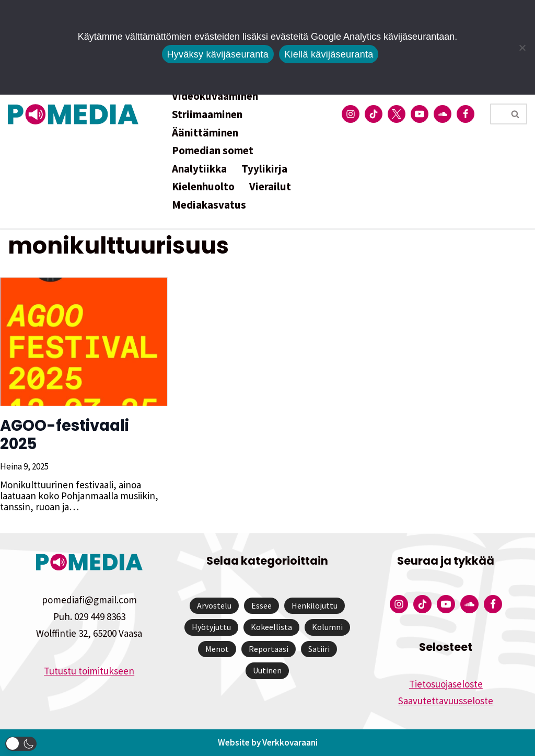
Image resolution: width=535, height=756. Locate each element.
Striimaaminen (207, 114)
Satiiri (319, 649)
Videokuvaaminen (215, 96)
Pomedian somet (213, 150)
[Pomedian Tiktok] (374, 114)
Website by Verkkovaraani (268, 742)
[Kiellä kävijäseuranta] (522, 48)
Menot (217, 649)
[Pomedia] (76, 114)
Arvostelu (214, 605)
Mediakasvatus (209, 205)
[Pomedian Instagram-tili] (351, 114)
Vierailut (270, 186)
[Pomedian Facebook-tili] (466, 114)
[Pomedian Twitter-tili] (397, 114)
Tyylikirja (264, 169)
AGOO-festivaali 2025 (65, 435)
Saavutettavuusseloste (446, 701)
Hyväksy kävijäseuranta (218, 54)
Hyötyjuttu (211, 627)
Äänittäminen (205, 133)
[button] (21, 744)
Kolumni (327, 627)
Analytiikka (199, 169)
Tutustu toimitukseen (89, 671)
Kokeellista (271, 627)
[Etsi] (497, 114)
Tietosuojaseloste (446, 684)
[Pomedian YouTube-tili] (420, 114)
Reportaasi (269, 649)
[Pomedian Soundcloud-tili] (443, 114)
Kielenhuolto (203, 186)
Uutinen (267, 670)
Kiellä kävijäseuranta (329, 54)
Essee (261, 605)
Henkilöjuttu (315, 605)
